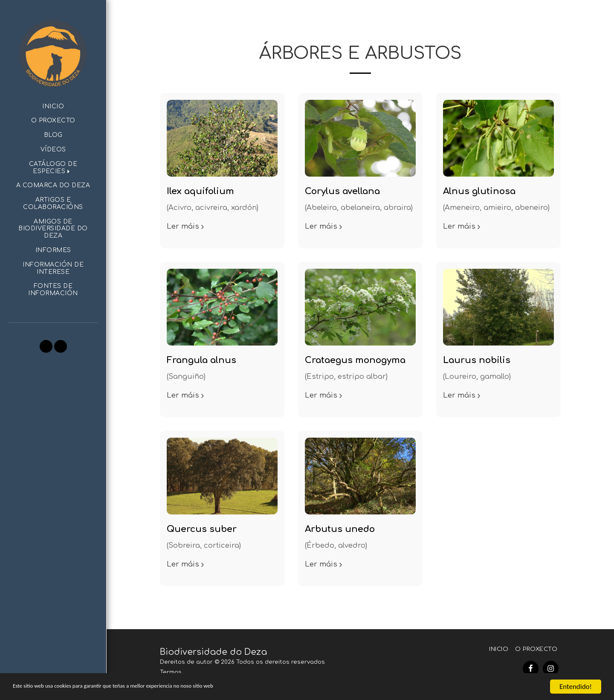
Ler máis (187, 226)
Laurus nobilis (477, 360)
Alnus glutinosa (479, 191)
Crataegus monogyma (355, 360)
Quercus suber (202, 529)
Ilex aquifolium (200, 191)
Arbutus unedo (340, 529)
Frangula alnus (201, 360)
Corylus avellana (342, 191)
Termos (171, 672)
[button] (53, 168)
